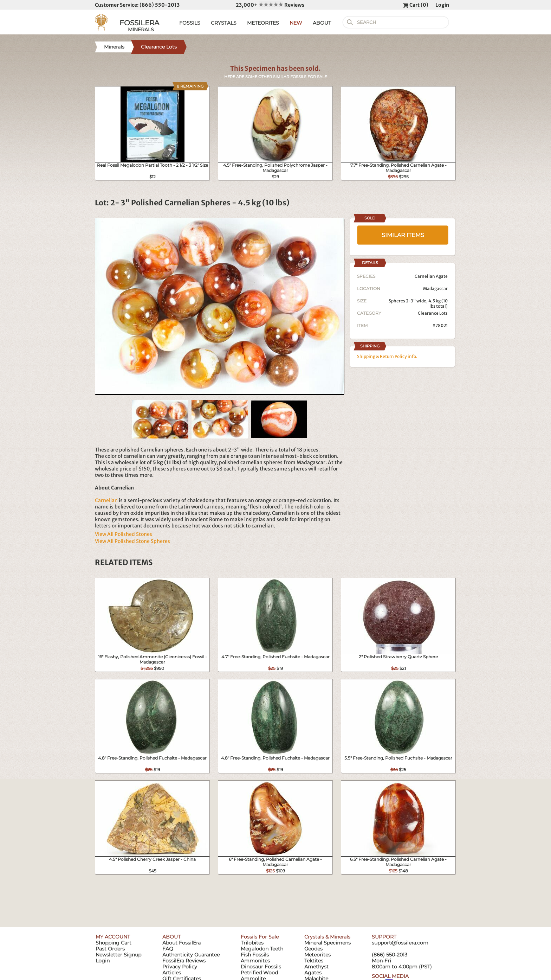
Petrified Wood (259, 973)
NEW (296, 23)
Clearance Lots (433, 313)
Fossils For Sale (260, 937)
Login (442, 5)
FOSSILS (190, 23)
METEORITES (263, 23)
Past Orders (110, 949)
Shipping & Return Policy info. (387, 356)
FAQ (168, 949)
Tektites (314, 961)
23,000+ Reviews (270, 5)
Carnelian (106, 500)
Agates (313, 973)
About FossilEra (181, 943)
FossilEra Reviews (184, 961)
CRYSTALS (224, 23)
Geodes (313, 949)
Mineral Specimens (328, 943)
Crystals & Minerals (327, 937)
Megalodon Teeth (262, 949)
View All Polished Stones (124, 534)
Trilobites (252, 943)
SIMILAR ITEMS (403, 235)
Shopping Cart (114, 943)
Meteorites (317, 955)
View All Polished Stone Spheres (132, 541)
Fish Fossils (255, 955)
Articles (172, 973)
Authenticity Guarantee (191, 955)
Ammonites (255, 961)
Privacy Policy (180, 967)
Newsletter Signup (118, 955)
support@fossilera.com (400, 943)
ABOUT (322, 23)
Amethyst (316, 967)
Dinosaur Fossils (261, 967)
